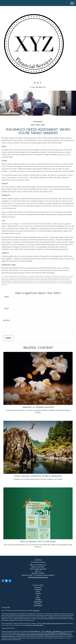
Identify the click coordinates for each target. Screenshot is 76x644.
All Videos (38, 604)
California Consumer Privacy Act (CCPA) (52, 623)
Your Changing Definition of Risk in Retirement (38, 476)
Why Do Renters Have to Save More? (38, 542)
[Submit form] (8, 338)
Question (6, 320)
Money (38, 598)
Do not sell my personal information (34, 625)
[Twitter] (35, 83)
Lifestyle (38, 600)
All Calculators (38, 606)
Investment (38, 590)
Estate (38, 592)
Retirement (38, 588)
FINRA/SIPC (48, 631)
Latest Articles (38, 602)
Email (7, 308)
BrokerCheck (36, 611)
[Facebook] (40, 83)
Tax (38, 596)
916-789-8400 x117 (38, 87)
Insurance (38, 594)
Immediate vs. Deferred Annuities (38, 407)
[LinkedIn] (38, 83)
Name (7, 297)
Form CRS (7, 607)
